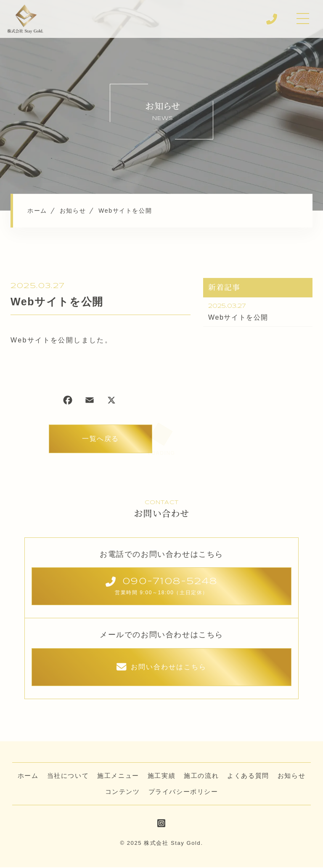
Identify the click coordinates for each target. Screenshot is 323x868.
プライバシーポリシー (183, 792)
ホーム (28, 776)
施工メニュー (118, 776)
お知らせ (291, 776)
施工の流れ (201, 776)
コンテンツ (123, 792)
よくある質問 (248, 776)
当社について (68, 776)
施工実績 (161, 776)
